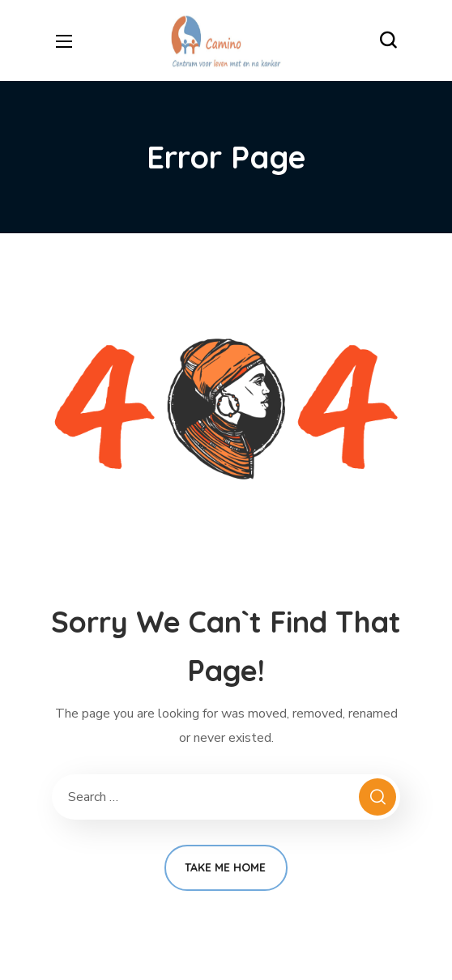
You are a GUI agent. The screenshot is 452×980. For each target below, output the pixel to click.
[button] (388, 40)
